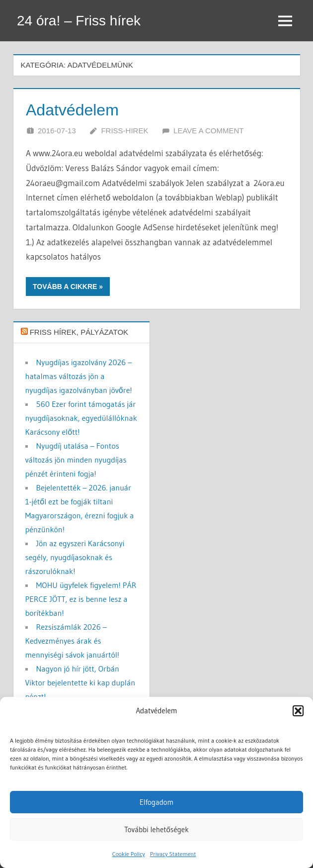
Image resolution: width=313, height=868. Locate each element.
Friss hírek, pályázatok (79, 332)
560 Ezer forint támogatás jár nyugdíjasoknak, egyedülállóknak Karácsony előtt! (81, 418)
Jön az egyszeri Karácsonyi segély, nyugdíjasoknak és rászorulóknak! (75, 557)
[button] (298, 711)
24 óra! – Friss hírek (79, 21)
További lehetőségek (156, 829)
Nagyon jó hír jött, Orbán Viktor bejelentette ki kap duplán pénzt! (80, 682)
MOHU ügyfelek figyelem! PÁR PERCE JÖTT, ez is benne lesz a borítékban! (81, 599)
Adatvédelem (72, 110)
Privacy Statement (173, 854)
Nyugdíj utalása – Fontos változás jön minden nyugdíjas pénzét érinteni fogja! (76, 460)
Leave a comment (208, 131)
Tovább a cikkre (65, 287)
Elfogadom (157, 802)
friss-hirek (124, 131)
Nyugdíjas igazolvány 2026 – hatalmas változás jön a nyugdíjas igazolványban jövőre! (79, 376)
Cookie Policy (129, 854)
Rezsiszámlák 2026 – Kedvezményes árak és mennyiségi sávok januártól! (73, 641)
